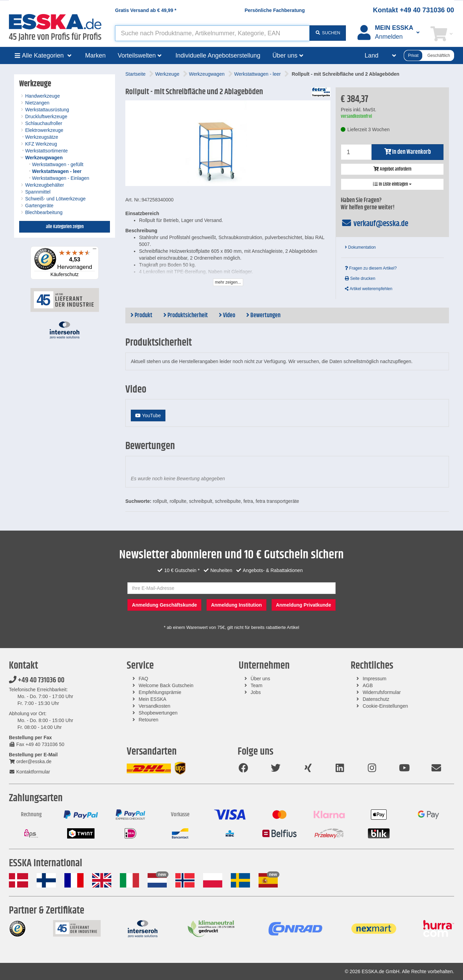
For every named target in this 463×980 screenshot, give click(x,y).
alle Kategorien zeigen (65, 227)
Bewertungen (263, 315)
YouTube (148, 415)
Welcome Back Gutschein (166, 685)
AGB (368, 685)
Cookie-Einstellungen (385, 706)
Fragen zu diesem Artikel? (371, 268)
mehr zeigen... (228, 282)
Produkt (141, 315)
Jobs (256, 692)
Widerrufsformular (382, 692)
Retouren (149, 720)
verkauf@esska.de (374, 224)
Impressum (374, 679)
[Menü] (95, 250)
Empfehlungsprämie (160, 692)
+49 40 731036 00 (37, 680)
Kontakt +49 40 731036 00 (414, 10)
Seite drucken (360, 278)
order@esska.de (30, 761)
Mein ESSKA (153, 699)
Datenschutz (376, 699)
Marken (96, 55)
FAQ (143, 679)
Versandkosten (155, 706)
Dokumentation (360, 247)
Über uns (260, 679)
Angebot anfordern (392, 169)
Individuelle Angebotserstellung (218, 55)
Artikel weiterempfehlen (368, 289)
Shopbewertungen (158, 713)
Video (227, 315)
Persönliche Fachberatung (275, 10)
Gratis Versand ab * (146, 10)
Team (256, 685)
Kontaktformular (29, 772)
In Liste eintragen (392, 184)
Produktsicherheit (186, 315)
